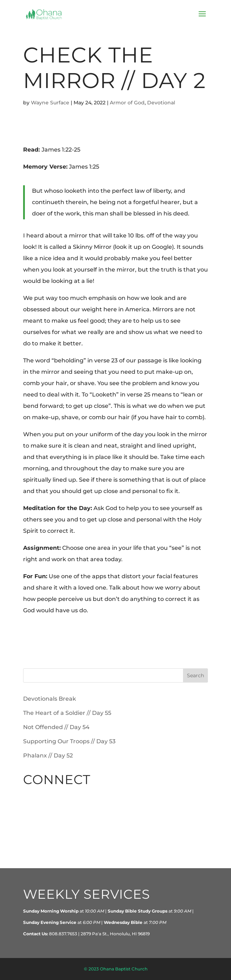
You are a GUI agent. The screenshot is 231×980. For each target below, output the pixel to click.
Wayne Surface (50, 103)
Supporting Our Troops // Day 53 (69, 741)
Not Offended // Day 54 (56, 727)
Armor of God (127, 103)
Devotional (161, 103)
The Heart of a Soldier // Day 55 (67, 713)
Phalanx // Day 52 (48, 755)
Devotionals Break (50, 699)
